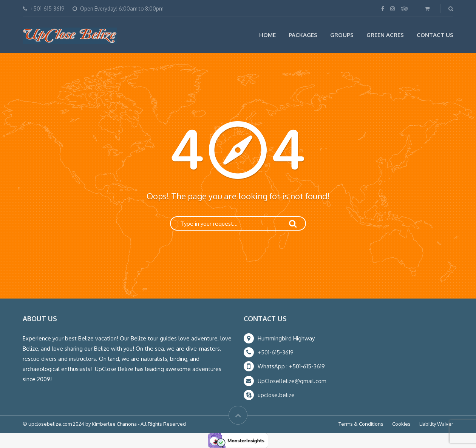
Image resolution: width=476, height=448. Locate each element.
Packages (303, 35)
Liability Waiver (436, 424)
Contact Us (435, 35)
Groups (342, 35)
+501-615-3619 (276, 352)
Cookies (401, 424)
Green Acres (385, 35)
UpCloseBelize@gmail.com (292, 381)
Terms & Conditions (361, 424)
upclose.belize (276, 395)
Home (267, 35)
